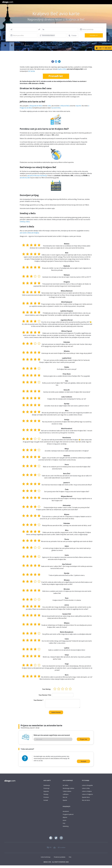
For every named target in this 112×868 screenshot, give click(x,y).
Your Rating (46, 689)
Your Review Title (45, 695)
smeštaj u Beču (25, 222)
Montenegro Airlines (68, 788)
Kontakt (84, 761)
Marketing (66, 826)
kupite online (62, 69)
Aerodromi (66, 811)
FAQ (64, 823)
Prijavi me (83, 739)
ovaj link (78, 106)
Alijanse (65, 817)
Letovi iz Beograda (87, 785)
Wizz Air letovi (86, 800)
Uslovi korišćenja (46, 857)
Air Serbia (32, 71)
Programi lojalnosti (68, 814)
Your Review (38, 700)
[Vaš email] (53, 739)
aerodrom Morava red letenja (37, 176)
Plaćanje (46, 794)
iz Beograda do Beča (35, 106)
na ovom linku (56, 108)
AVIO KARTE (47, 780)
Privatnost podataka (60, 857)
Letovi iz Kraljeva (87, 791)
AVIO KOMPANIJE (68, 780)
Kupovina (46, 791)
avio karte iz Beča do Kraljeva (29, 233)
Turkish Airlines (67, 791)
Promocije (46, 788)
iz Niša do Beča (65, 106)
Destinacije (47, 785)
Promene (46, 797)
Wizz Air (65, 797)
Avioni (64, 820)
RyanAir (65, 800)
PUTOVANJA (86, 780)
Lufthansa (66, 794)
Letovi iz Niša (86, 788)
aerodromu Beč (25, 178)
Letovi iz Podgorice (87, 794)
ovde (49, 106)
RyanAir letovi (86, 797)
